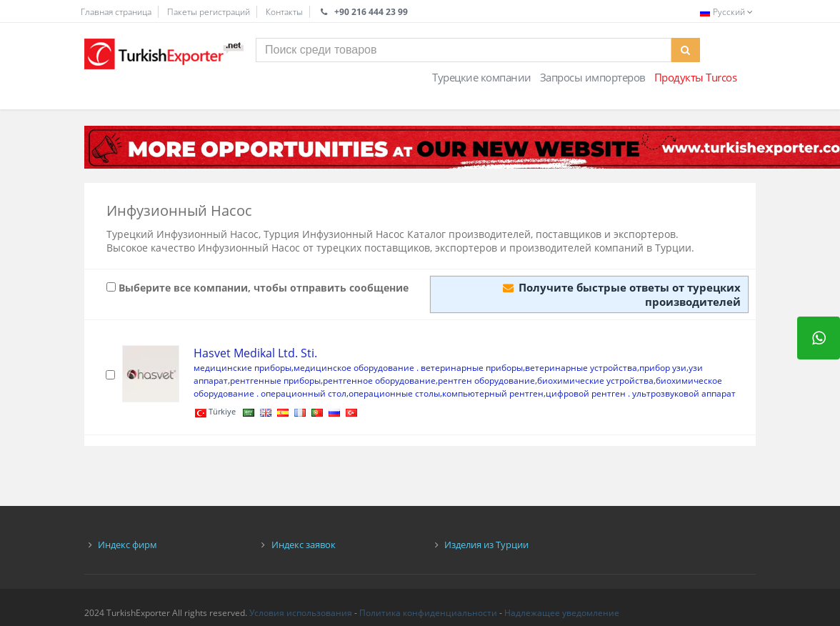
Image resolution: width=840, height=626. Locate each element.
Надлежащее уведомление (562, 613)
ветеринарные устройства (581, 368)
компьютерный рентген (493, 393)
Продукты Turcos (696, 77)
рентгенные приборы (275, 381)
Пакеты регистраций (209, 12)
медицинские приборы (242, 368)
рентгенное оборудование (379, 381)
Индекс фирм (127, 545)
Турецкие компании (482, 77)
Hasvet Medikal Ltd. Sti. (255, 353)
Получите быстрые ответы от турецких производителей (622, 294)
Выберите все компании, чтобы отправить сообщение (257, 288)
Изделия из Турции (486, 545)
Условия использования (301, 613)
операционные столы (394, 393)
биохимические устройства (595, 381)
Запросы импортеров (593, 77)
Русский (727, 12)
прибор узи (663, 368)
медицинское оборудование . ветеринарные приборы (408, 368)
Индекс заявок (304, 545)
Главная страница (116, 12)
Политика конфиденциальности (428, 613)
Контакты (284, 12)
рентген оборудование (486, 381)
